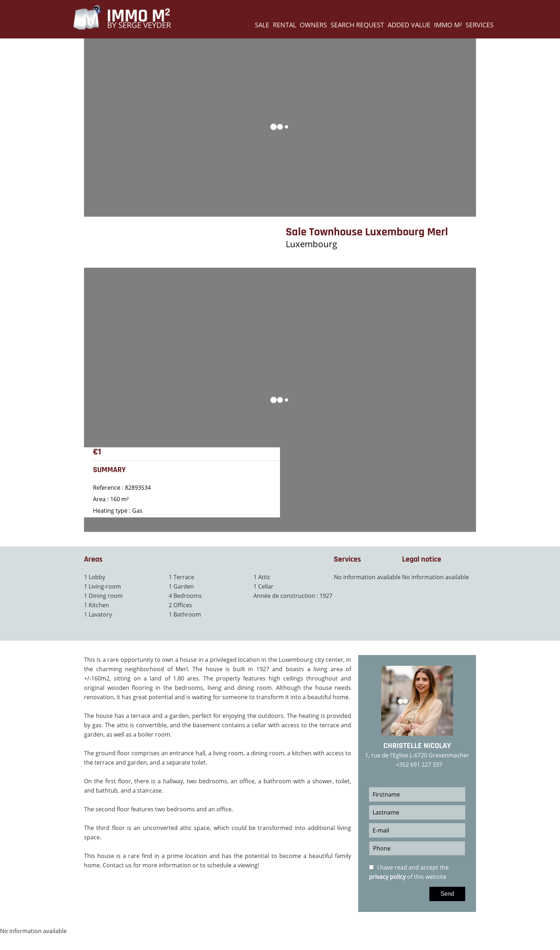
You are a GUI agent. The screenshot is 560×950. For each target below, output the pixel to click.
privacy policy (387, 877)
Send (447, 894)
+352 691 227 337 (419, 765)
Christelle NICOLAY (417, 746)
